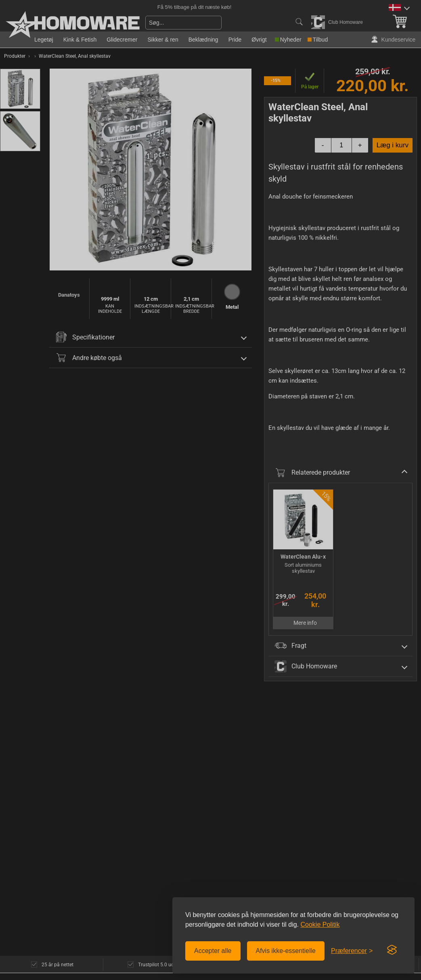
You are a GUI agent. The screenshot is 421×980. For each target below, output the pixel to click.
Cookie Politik (320, 925)
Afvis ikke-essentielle (286, 951)
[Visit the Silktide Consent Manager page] (392, 950)
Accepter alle (213, 951)
